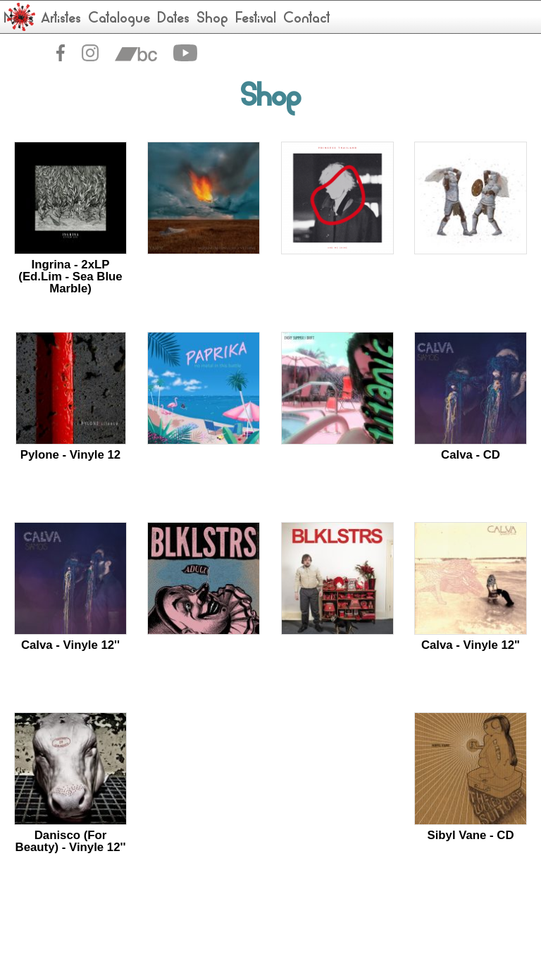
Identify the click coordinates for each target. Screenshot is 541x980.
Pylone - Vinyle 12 (70, 455)
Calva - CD (471, 455)
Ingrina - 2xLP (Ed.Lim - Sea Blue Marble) (70, 277)
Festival (256, 19)
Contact (307, 19)
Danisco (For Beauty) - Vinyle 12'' (71, 841)
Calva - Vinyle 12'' (70, 645)
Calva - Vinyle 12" (471, 645)
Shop (212, 19)
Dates (173, 19)
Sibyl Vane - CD (470, 835)
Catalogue (119, 19)
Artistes (61, 19)
